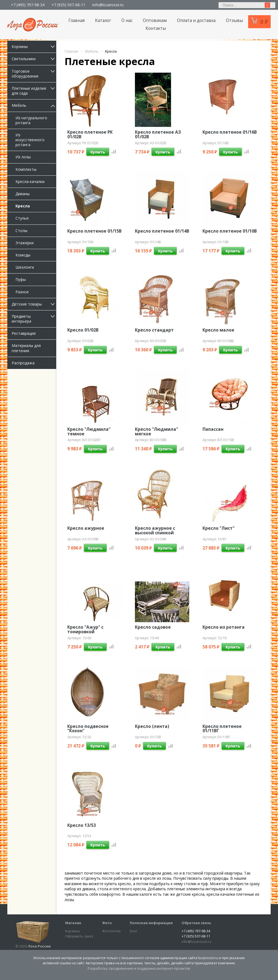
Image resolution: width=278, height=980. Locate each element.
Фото (107, 923)
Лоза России (39, 946)
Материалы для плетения (26, 348)
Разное (22, 292)
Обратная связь (196, 923)
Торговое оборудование (34, 74)
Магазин (73, 923)
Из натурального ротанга (31, 120)
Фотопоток (111, 931)
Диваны (23, 194)
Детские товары (34, 304)
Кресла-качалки (30, 181)
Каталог (103, 20)
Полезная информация (151, 923)
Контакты (156, 28)
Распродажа (23, 363)
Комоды (23, 255)
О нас (127, 20)
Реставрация (24, 333)
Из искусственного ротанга (30, 140)
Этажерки (25, 243)
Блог (134, 931)
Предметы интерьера (34, 319)
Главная (77, 20)
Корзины (34, 46)
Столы (21, 231)
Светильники (34, 59)
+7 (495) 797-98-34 (28, 5)
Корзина (72, 931)
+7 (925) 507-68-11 (68, 5)
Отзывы (234, 20)
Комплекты (26, 169)
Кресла (23, 206)
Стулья (22, 218)
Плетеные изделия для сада (34, 91)
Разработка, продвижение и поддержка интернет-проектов (139, 968)
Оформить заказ (79, 936)
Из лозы (23, 157)
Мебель (34, 105)
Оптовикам (155, 20)
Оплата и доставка (196, 20)
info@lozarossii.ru (108, 5)
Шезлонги (25, 267)
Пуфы (21, 279)
